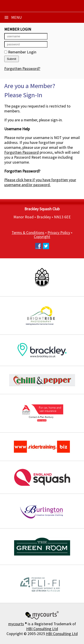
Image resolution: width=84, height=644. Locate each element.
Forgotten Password (22, 152)
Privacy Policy (59, 233)
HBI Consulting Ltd (42, 629)
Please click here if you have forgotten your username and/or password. (40, 182)
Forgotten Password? (22, 69)
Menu (13, 17)
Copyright (42, 237)
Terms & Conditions (28, 233)
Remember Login (20, 52)
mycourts (16, 624)
